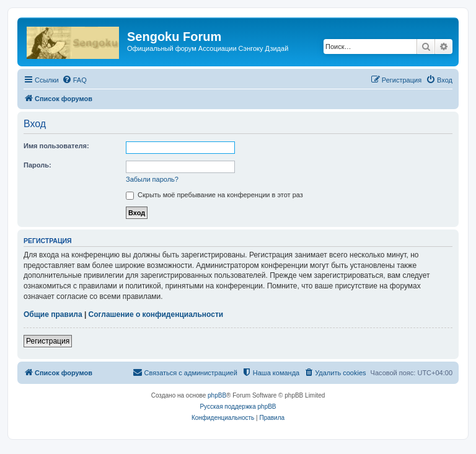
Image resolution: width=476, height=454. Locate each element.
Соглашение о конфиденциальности (156, 314)
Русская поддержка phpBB (238, 407)
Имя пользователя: (56, 146)
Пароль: (37, 165)
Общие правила (53, 314)
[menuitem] (74, 80)
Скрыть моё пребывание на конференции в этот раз (214, 195)
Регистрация (48, 341)
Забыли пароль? (152, 179)
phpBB (217, 395)
